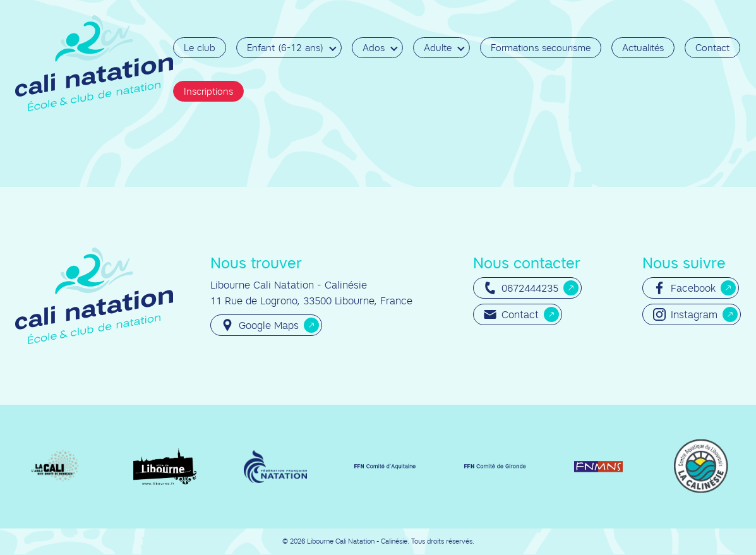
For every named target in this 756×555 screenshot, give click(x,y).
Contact (712, 48)
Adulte (438, 48)
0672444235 (521, 288)
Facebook (684, 288)
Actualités (643, 48)
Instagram (685, 314)
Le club (200, 48)
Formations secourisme (541, 48)
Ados (374, 48)
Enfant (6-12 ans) (285, 48)
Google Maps (260, 325)
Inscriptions (208, 91)
